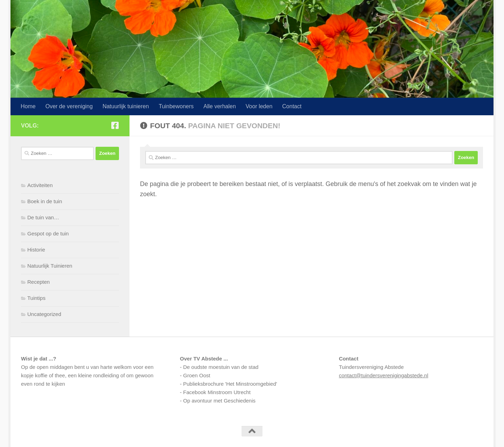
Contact (292, 106)
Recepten (38, 282)
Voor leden (259, 106)
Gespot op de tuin (48, 233)
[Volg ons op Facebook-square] (115, 125)
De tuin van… (43, 217)
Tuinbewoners (176, 106)
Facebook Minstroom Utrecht (217, 392)
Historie (36, 250)
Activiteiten (40, 185)
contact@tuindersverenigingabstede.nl (383, 375)
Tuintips (36, 298)
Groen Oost (197, 375)
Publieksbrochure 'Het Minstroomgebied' (230, 384)
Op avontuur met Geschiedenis (219, 401)
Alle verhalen (220, 106)
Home (28, 106)
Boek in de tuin (45, 201)
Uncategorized (44, 314)
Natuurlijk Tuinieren (50, 266)
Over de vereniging (69, 106)
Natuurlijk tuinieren (126, 106)
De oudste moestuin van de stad (221, 367)
